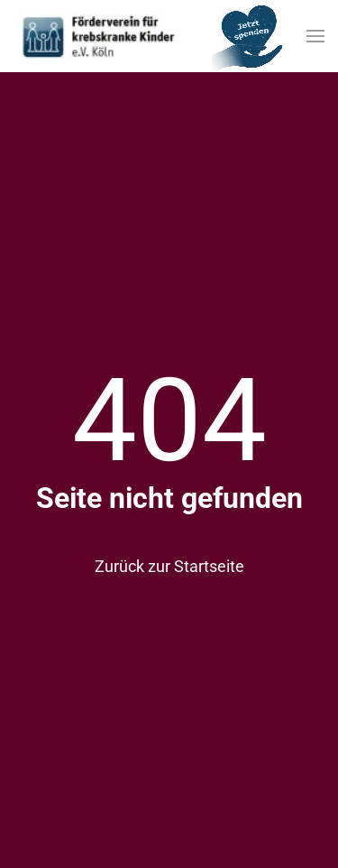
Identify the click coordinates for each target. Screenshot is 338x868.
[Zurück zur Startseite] (99, 36)
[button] (315, 36)
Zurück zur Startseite (169, 566)
